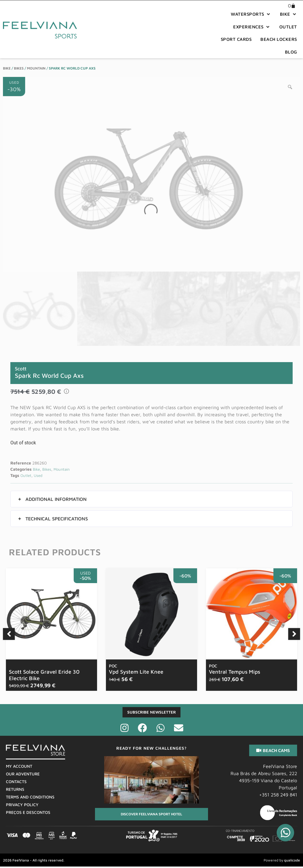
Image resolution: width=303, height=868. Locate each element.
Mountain (36, 68)
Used (38, 475)
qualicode (292, 861)
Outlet (26, 475)
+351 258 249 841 (278, 796)
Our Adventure (23, 775)
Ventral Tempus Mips (234, 669)
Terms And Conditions (30, 798)
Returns (15, 790)
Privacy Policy (22, 806)
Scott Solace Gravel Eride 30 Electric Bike (44, 675)
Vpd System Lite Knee (136, 669)
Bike (7, 68)
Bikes (19, 68)
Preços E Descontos (28, 813)
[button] (251, 14)
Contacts (16, 783)
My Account (19, 767)
